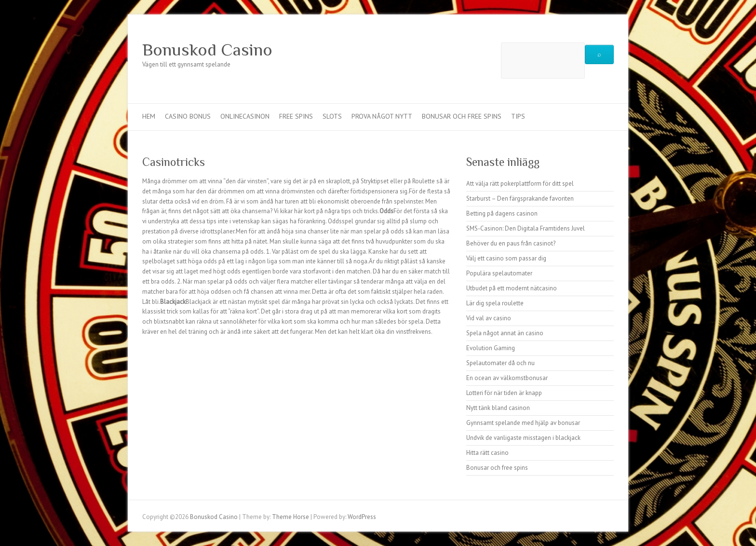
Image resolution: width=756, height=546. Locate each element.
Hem (149, 116)
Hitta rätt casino (487, 453)
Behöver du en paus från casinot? (511, 243)
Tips (518, 116)
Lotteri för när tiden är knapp (504, 393)
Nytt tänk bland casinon (498, 408)
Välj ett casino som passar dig (506, 258)
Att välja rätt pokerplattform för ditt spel (520, 184)
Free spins (296, 116)
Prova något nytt (382, 116)
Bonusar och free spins (462, 116)
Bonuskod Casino (207, 50)
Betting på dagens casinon (502, 213)
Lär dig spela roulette (495, 303)
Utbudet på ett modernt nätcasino (512, 288)
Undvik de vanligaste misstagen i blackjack (523, 438)
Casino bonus (188, 116)
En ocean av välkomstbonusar (507, 378)
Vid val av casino (489, 318)
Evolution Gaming (491, 348)
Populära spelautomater (499, 273)
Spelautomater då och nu (500, 363)
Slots (332, 116)
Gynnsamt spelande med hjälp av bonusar (523, 423)
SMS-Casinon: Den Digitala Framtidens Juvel (526, 228)
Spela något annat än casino (505, 333)
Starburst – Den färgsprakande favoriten (520, 198)
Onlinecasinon (245, 116)
